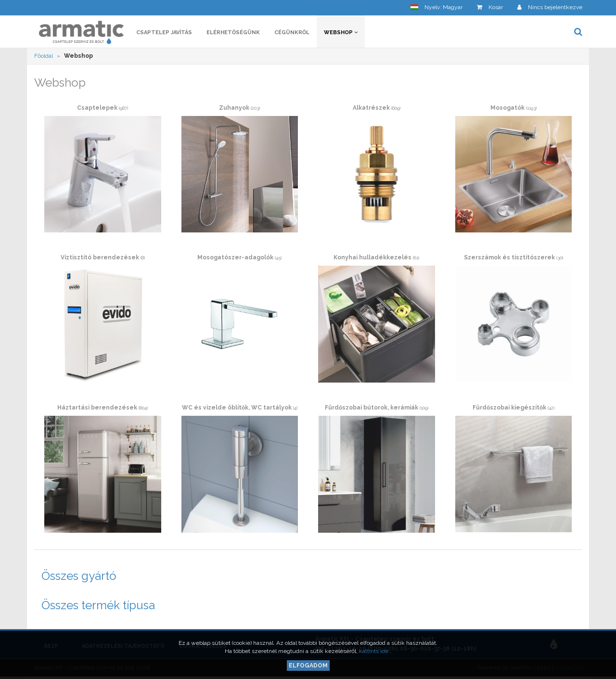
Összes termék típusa (98, 605)
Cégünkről (292, 32)
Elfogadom (308, 666)
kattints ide (374, 651)
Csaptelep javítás (164, 32)
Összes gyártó (79, 576)
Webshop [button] (341, 32)
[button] (436, 7)
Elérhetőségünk (233, 32)
